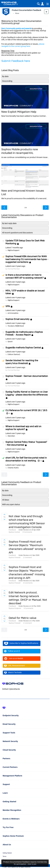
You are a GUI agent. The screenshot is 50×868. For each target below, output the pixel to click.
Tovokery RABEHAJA (16, 326)
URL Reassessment (14, 666)
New (46, 12)
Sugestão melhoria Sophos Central (23, 348)
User (42, 4)
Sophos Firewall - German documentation (27, 376)
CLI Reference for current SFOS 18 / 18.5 (26, 410)
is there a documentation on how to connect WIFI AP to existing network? (24, 276)
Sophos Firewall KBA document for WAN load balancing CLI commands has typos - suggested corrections (27, 259)
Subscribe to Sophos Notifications (21, 643)
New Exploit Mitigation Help (19, 112)
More (17, 13)
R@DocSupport (14, 250)
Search (38, 4)
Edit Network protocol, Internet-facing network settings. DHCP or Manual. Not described (28, 598)
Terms (4, 856)
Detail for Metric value (22, 618)
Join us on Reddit (14, 659)
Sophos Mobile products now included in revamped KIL (20, 151)
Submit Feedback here (16, 61)
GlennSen (11, 436)
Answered (3, 411)
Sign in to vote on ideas (4, 514)
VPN (8, 306)
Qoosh (10, 342)
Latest (14, 248)
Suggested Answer (3, 257)
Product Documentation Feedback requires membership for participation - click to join (25, 863)
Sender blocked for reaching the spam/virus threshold (22, 362)
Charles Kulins (13, 468)
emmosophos (13, 313)
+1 (9, 413)
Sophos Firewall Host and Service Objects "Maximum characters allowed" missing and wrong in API (27, 572)
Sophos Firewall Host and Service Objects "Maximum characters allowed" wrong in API (27, 547)
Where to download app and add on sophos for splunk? (23, 428)
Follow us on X (12, 651)
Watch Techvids (13, 673)
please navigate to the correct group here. (23, 45)
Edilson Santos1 (14, 354)
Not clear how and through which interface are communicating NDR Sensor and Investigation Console (27, 522)
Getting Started (7, 853)
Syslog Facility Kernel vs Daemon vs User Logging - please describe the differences (27, 393)
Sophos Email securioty (17, 319)
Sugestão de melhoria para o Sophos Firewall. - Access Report (24, 333)
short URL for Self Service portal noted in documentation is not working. (26, 459)
